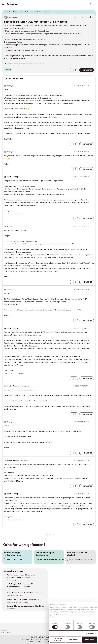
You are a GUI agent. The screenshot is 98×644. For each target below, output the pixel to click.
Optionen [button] (93, 12)
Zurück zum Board (14, 560)
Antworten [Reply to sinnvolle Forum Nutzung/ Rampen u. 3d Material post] (88, 70)
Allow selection (74, 640)
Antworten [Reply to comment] (88, 144)
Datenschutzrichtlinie (30, 639)
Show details (90, 634)
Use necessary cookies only (58, 640)
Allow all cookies (89, 640)
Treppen (8, 70)
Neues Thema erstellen (79, 560)
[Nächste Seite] (58, 535)
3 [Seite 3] (50, 535)
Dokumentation (12, 609)
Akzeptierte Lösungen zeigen (51, 560)
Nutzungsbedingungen (49, 639)
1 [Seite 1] (44, 535)
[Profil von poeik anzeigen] (9, 177)
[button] (72, 70)
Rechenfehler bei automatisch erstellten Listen (25, 606)
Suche (85, 4)
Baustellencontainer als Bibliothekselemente (24, 593)
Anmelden (95, 4)
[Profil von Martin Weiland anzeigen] (13, 386)
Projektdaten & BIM (13, 589)
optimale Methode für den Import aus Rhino (24, 599)
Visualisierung (11, 580)
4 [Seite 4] (54, 535)
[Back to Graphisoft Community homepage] (13, 4)
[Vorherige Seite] (40, 535)
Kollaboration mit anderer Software (18, 602)
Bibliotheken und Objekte (15, 595)
